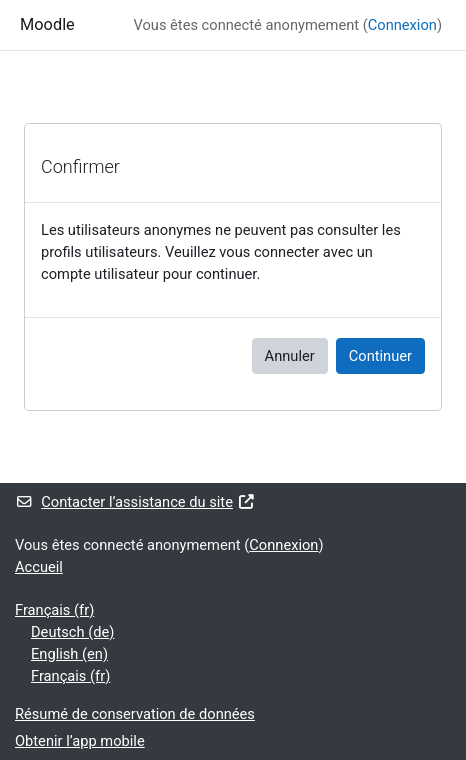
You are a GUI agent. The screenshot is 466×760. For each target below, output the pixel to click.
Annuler (290, 356)
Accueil (39, 567)
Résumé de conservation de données (135, 714)
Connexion (402, 25)
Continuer (380, 356)
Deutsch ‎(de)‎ (72, 632)
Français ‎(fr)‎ (54, 610)
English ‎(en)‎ (69, 654)
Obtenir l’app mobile (80, 741)
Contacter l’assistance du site (135, 502)
